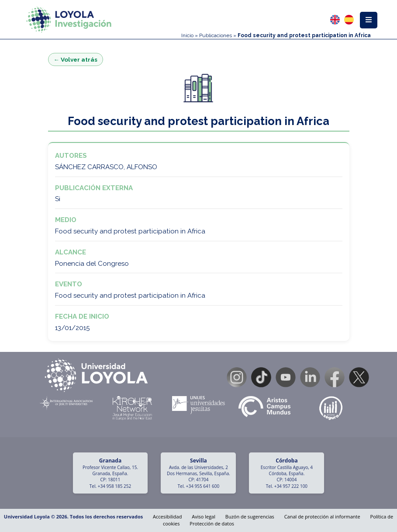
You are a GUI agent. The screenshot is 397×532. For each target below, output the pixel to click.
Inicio (187, 35)
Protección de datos (212, 523)
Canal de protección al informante (322, 516)
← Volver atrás (76, 59)
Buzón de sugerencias (250, 516)
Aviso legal (204, 516)
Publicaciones (216, 35)
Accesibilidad (167, 516)
